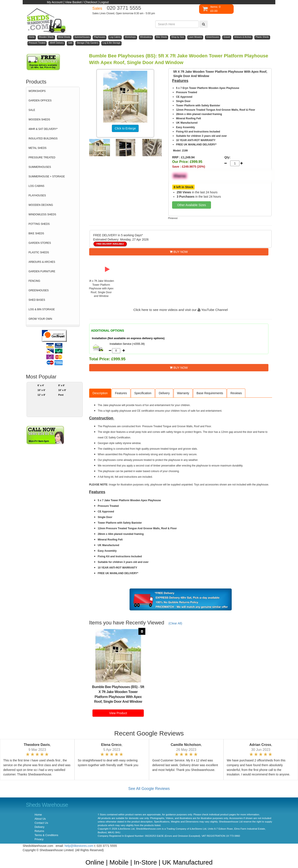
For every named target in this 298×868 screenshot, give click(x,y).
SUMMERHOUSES (40, 167)
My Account (55, 2)
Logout (104, 2)
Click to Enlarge (125, 128)
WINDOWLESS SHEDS (42, 214)
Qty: (227, 157)
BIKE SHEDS (36, 233)
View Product (118, 713)
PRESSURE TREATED (42, 158)
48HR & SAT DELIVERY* (43, 129)
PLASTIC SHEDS (39, 252)
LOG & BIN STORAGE (42, 309)
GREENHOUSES (39, 290)
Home (38, 815)
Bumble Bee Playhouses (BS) (115, 687)
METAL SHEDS (37, 148)
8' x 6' (62, 385)
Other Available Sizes (192, 205)
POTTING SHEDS (39, 224)
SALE (32, 110)
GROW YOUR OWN (40, 319)
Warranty (183, 393)
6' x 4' (41, 385)
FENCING (34, 281)
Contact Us (41, 823)
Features (121, 393)
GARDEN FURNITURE (42, 271)
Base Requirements (210, 393)
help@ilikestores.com (79, 846)
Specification (143, 393)
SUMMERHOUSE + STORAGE (47, 176)
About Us (40, 819)
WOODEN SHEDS (39, 120)
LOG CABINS (36, 186)
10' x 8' (62, 390)
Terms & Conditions (46, 835)
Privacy (39, 839)
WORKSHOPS (37, 91)
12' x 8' (42, 395)
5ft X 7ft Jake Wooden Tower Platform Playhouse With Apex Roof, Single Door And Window (119, 694)
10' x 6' (42, 390)
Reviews (236, 393)
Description (100, 393)
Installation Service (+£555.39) (127, 344)
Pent (61, 395)
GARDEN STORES (40, 243)
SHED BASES (37, 300)
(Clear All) (175, 623)
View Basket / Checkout (81, 2)
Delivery (164, 393)
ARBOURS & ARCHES (42, 262)
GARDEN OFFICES (40, 101)
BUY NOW (179, 252)
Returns (39, 831)
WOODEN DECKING (41, 205)
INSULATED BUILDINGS (43, 139)
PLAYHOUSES (37, 195)
